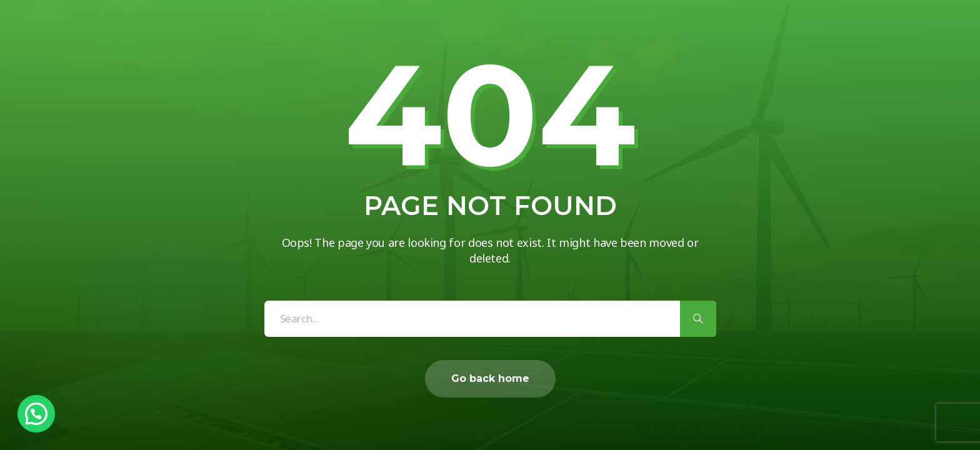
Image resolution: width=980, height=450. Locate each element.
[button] (36, 414)
